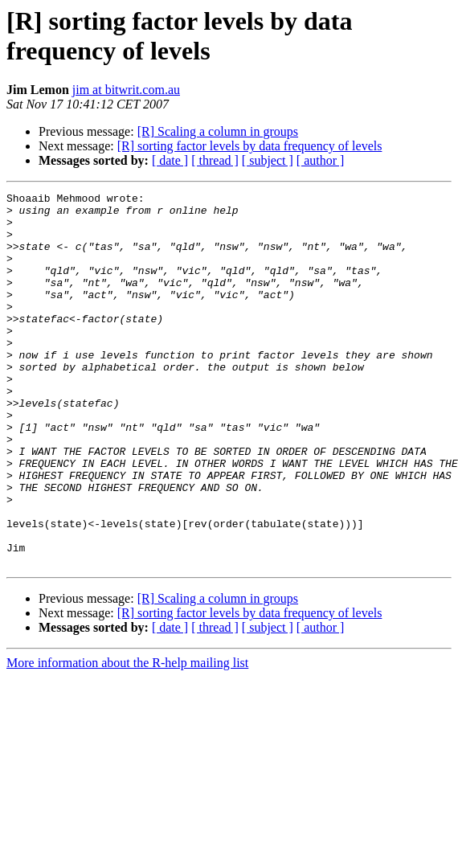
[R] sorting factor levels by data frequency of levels (250, 146)
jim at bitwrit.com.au (126, 90)
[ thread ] (215, 160)
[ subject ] (268, 160)
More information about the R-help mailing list (127, 737)
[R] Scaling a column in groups (218, 131)
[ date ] (170, 160)
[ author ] (321, 160)
